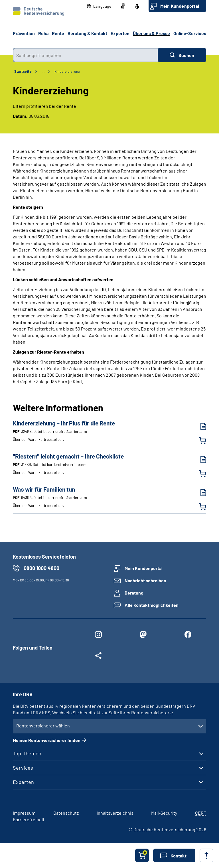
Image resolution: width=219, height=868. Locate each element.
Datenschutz (66, 813)
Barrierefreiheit (29, 819)
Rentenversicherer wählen (43, 726)
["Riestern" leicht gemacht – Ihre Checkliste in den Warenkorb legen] (199, 474)
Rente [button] (58, 33)
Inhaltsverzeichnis (115, 813)
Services (23, 768)
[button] (99, 6)
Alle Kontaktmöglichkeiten (152, 605)
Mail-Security (164, 813)
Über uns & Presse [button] (151, 33)
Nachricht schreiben (145, 580)
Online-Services (190, 33)
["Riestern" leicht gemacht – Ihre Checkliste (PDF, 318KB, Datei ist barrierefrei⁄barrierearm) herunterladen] (199, 460)
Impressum (24, 813)
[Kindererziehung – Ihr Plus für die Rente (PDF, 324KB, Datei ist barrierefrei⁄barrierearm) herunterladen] (199, 426)
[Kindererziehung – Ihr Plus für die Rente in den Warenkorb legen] (199, 441)
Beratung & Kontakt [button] (87, 33)
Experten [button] (120, 33)
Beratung (134, 593)
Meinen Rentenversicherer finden (47, 740)
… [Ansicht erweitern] (43, 71)
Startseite (23, 71)
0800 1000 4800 (41, 568)
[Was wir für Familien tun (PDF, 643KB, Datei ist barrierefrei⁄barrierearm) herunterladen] (199, 493)
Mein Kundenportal (180, 6)
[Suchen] (182, 55)
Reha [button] (43, 33)
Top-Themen (27, 753)
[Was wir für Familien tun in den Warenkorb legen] (199, 507)
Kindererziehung (67, 71)
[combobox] (85, 55)
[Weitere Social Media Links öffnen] (98, 657)
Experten (23, 782)
